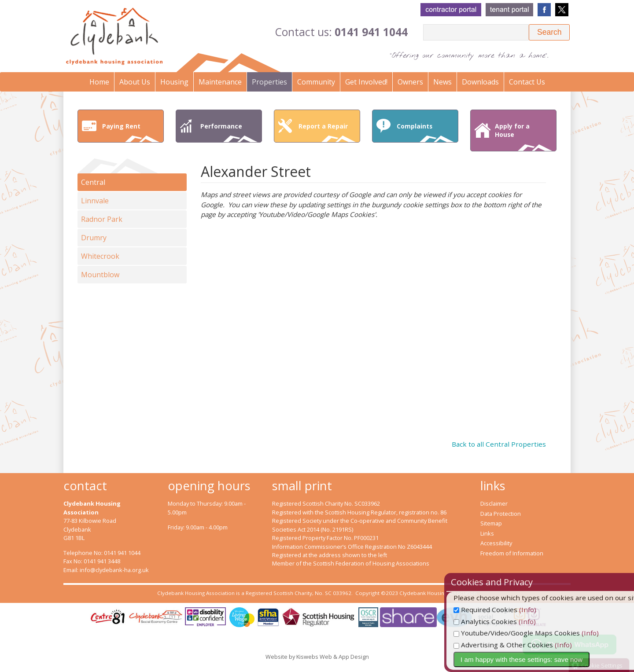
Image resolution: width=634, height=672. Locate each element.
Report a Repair (327, 132)
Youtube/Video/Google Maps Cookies (537, 633)
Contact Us (527, 82)
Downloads (480, 82)
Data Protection (501, 514)
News (442, 82)
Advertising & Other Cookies (524, 645)
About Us (135, 82)
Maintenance (220, 82)
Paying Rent (131, 132)
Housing (174, 82)
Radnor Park (102, 219)
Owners (410, 82)
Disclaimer (494, 503)
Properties (269, 82)
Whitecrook (100, 256)
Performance (229, 132)
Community (316, 82)
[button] (549, 32)
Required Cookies (506, 610)
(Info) (548, 610)
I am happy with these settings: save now (542, 659)
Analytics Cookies (506, 621)
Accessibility (496, 543)
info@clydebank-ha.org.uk (114, 570)
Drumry (94, 238)
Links (487, 533)
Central (93, 182)
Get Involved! (366, 82)
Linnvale (95, 201)
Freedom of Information (512, 553)
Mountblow (100, 275)
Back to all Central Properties (499, 444)
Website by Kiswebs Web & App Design (317, 657)
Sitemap (491, 523)
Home (99, 82)
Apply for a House (523, 136)
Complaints (425, 132)
